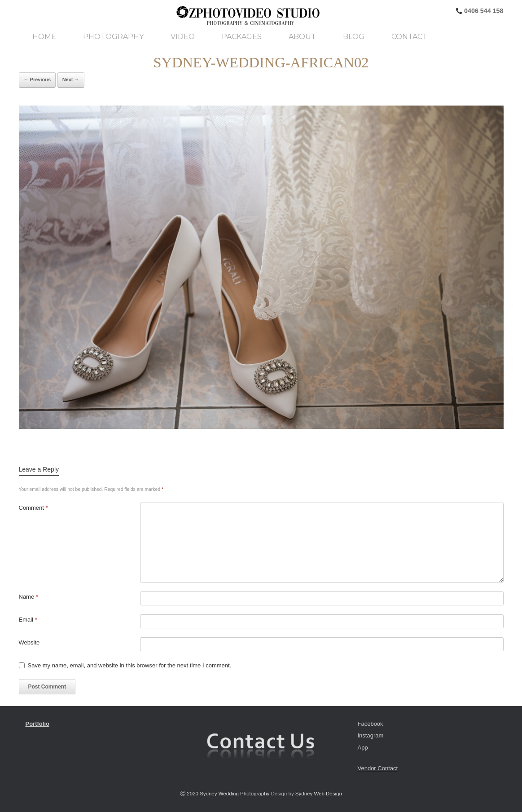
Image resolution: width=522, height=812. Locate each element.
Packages (242, 37)
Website (29, 642)
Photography (113, 37)
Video (183, 37)
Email (28, 620)
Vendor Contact (378, 768)
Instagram (371, 735)
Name (29, 597)
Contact (409, 37)
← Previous (37, 79)
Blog (354, 37)
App (363, 748)
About (302, 37)
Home (44, 37)
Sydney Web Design (319, 794)
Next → (71, 79)
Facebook (371, 724)
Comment (33, 508)
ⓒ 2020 (190, 794)
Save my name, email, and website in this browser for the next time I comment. (130, 665)
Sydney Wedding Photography (235, 794)
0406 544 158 (483, 11)
